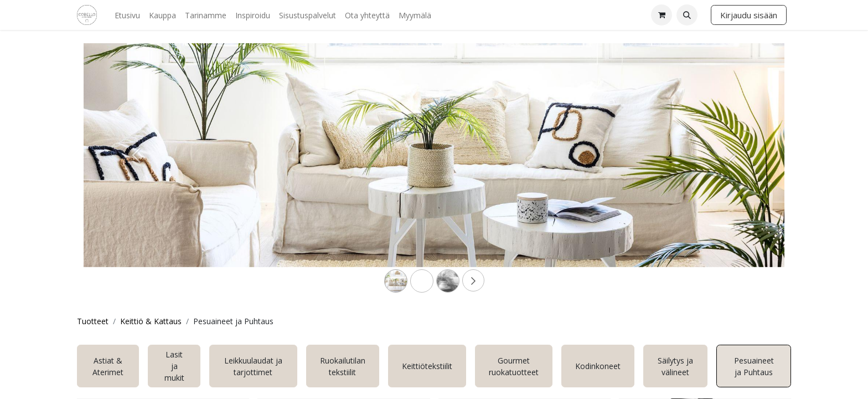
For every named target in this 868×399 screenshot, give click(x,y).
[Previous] (136, 173)
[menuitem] (127, 15)
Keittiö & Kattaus (151, 321)
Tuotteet (93, 321)
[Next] (732, 173)
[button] (687, 15)
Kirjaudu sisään (749, 15)
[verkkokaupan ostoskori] (662, 15)
